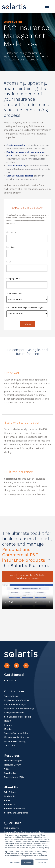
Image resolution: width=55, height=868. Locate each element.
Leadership (10, 796)
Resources (12, 756)
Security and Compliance (16, 813)
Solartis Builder (12, 696)
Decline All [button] (42, 862)
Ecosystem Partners (14, 713)
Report (8, 721)
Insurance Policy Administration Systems (24, 832)
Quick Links (13, 823)
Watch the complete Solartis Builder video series (27, 577)
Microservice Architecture (17, 737)
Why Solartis (10, 792)
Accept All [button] (27, 862)
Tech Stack (10, 745)
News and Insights (13, 761)
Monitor (8, 729)
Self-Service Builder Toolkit (18, 717)
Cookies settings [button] (13, 862)
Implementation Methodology (19, 708)
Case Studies (10, 773)
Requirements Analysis (15, 704)
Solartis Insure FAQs (14, 777)
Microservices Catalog (15, 741)
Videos (7, 769)
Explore (8, 725)
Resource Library (12, 765)
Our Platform (14, 691)
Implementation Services (17, 700)
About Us (11, 787)
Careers (8, 800)
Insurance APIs (11, 828)
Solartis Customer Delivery (17, 733)
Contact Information (15, 809)
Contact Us (10, 681)
